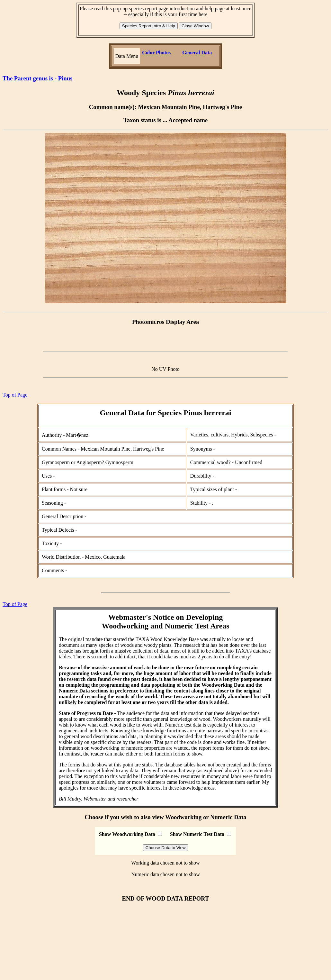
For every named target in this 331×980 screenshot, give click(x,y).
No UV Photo (165, 369)
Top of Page (15, 395)
